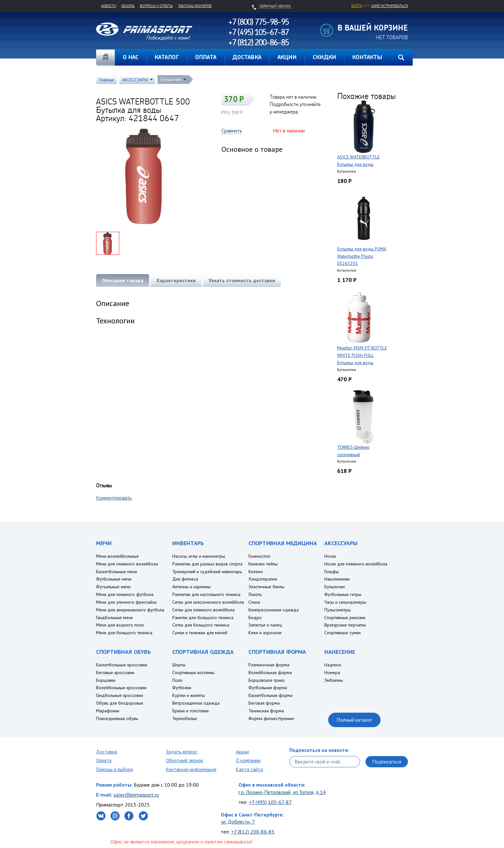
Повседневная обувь (117, 718)
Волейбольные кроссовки (121, 688)
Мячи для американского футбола (130, 610)
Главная (105, 58)
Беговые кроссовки (115, 672)
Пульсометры (337, 610)
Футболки (182, 688)
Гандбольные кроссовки (120, 695)
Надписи (333, 665)
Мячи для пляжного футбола (125, 594)
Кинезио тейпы (263, 564)
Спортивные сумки (342, 633)
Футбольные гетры (343, 594)
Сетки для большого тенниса (201, 625)
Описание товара (123, 280)
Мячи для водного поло (120, 625)
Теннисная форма (266, 711)
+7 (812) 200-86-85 (253, 832)
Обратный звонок (184, 760)
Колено (256, 572)
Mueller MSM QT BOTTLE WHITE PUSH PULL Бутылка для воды (362, 355)
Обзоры (128, 6)
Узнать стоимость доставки (242, 280)
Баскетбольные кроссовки (122, 665)
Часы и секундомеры (345, 602)
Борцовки (106, 680)
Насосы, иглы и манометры (199, 556)
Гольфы (332, 572)
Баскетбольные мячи (117, 572)
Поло (177, 680)
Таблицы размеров (195, 6)
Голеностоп (259, 556)
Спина (254, 602)
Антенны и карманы (191, 587)
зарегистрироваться (390, 6)
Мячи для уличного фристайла (126, 602)
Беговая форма (264, 703)
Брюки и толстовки (190, 711)
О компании (248, 760)
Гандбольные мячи (114, 618)
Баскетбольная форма (270, 695)
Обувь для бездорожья (120, 703)
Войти (357, 6)
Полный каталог (354, 720)
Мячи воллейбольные (117, 556)
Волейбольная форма (270, 672)
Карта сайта (249, 769)
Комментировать (114, 498)
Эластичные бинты (266, 587)
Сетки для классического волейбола (208, 602)
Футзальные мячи (113, 587)
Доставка (107, 752)
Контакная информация (191, 769)
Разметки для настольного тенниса (206, 594)
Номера (332, 672)
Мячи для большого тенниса (124, 633)
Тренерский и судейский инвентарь (207, 572)
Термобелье (185, 718)
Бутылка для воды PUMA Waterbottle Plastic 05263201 (362, 256)
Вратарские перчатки (345, 625)
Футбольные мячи (114, 579)
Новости (108, 6)
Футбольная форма (268, 688)
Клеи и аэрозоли (265, 633)
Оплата (104, 760)
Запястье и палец (265, 625)
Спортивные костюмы (193, 672)
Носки (330, 556)
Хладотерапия (263, 579)
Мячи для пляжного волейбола (127, 564)
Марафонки (108, 711)
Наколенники (337, 579)
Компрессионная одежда (274, 610)
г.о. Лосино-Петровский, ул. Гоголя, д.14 (282, 792)
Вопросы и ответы (156, 6)
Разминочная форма (269, 665)
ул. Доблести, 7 (238, 822)
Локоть (255, 594)
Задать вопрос (182, 752)
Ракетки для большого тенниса (203, 618)
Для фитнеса (185, 579)
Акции (242, 752)
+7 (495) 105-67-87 (270, 802)
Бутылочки (171, 79)
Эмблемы (334, 680)
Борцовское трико (267, 680)
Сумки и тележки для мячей (200, 633)
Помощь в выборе (115, 769)
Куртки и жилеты (189, 695)
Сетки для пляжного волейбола (203, 610)
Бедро (255, 618)
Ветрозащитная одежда (196, 703)
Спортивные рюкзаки (345, 618)
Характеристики (176, 280)
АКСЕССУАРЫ (135, 80)
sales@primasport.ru (136, 795)
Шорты (179, 665)
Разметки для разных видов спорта (207, 564)
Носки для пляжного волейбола (356, 564)
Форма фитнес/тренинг (271, 718)
